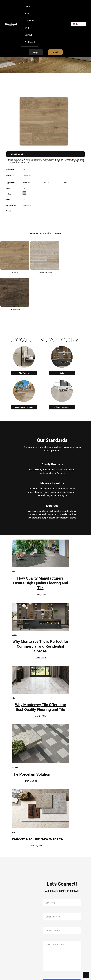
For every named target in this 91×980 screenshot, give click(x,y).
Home (27, 6)
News (14, 571)
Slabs (62, 373)
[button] (79, 24)
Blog (27, 28)
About (27, 13)
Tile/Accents (24, 373)
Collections (30, 20)
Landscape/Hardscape (24, 407)
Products (16, 768)
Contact (28, 35)
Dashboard (30, 42)
